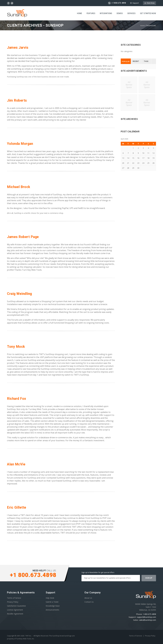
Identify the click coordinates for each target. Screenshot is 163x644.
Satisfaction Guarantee (16, 606)
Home (80, 13)
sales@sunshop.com (148, 620)
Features (91, 13)
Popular (126, 62)
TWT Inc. (28, 636)
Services (131, 13)
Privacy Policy (13, 602)
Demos (120, 13)
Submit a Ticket (52, 602)
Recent (136, 61)
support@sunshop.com (146, 617)
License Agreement (15, 610)
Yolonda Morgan (20, 144)
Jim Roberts (17, 100)
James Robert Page (23, 237)
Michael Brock (19, 187)
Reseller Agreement (15, 614)
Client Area (150, 3)
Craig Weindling (19, 294)
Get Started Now (148, 13)
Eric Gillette (17, 507)
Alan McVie (16, 464)
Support (134, 3)
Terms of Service (14, 598)
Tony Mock (16, 347)
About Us (88, 598)
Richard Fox (17, 399)
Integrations (106, 13)
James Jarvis (18, 48)
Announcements (52, 610)
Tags (146, 61)
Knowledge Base (53, 606)
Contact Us (89, 602)
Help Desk (50, 598)
